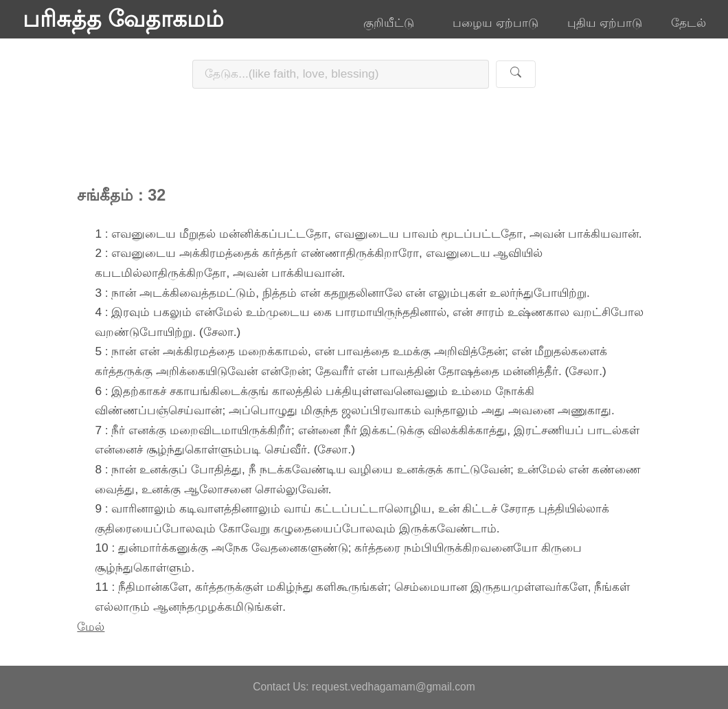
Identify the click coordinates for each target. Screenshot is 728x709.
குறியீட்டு (394, 23)
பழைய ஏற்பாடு (496, 23)
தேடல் (689, 23)
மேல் (91, 627)
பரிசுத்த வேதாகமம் (123, 19)
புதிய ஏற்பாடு (605, 23)
